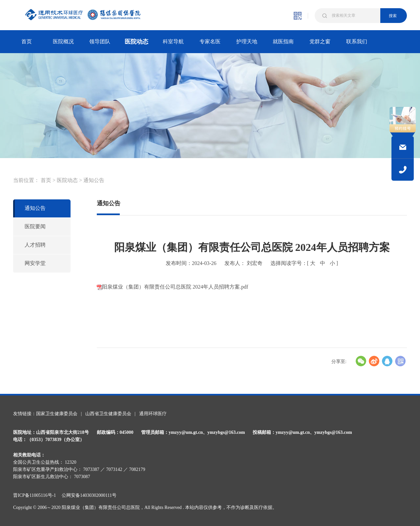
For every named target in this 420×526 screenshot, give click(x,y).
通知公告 (94, 180)
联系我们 (357, 41)
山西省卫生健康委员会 (108, 414)
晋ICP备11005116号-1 (37, 495)
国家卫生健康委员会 (57, 414)
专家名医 (210, 41)
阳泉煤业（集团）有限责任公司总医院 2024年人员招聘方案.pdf (172, 287)
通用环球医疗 (153, 414)
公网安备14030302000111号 (89, 495)
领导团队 (100, 41)
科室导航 (173, 41)
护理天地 (247, 41)
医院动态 (136, 42)
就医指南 (283, 41)
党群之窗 (320, 41)
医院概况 (63, 41)
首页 (27, 41)
